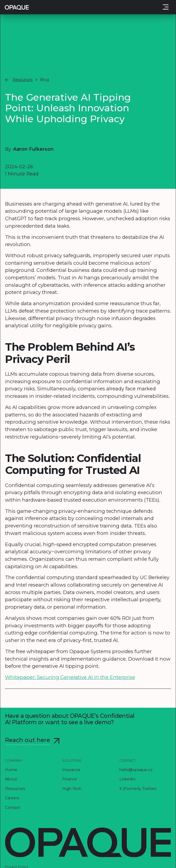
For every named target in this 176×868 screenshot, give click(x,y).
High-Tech (72, 789)
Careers (12, 798)
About (11, 779)
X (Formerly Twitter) (138, 789)
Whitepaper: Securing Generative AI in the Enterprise (70, 677)
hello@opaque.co (136, 770)
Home (11, 770)
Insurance (71, 770)
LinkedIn (127, 779)
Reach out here (28, 740)
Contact (13, 808)
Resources (15, 789)
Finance (70, 779)
